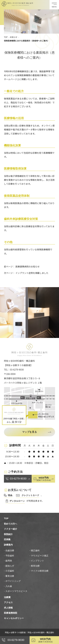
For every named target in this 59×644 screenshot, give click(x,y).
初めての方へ (11, 524)
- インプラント (37, 561)
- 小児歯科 (9, 571)
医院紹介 (8, 534)
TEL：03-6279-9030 (14, 370)
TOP (6, 37)
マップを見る (30, 432)
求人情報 (8, 608)
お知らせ (14, 37)
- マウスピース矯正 (39, 556)
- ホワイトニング (12, 581)
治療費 (7, 597)
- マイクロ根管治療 (39, 571)
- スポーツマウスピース (16, 591)
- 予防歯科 (9, 556)
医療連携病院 (11, 613)
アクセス (8, 602)
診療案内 (8, 545)
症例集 (7, 539)
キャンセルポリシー (14, 618)
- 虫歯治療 (9, 550)
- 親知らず (9, 566)
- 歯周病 (8, 561)
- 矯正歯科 (35, 550)
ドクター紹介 (11, 529)
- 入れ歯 (8, 586)
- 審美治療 (9, 576)
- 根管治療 (35, 566)
